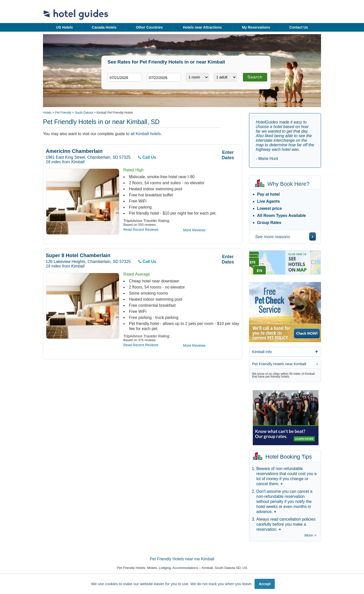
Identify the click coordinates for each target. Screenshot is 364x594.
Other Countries (149, 27)
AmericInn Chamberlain (74, 151)
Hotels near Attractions (202, 27)
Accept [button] (265, 584)
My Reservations (256, 27)
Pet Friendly (63, 113)
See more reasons (273, 237)
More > (310, 535)
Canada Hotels (104, 27)
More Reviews (194, 230)
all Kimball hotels (146, 134)
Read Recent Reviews (141, 230)
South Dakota (84, 113)
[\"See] (312, 236)
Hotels (47, 113)
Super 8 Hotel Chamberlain (78, 255)
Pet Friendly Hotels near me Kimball (182, 559)
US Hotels (64, 27)
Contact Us (299, 27)
